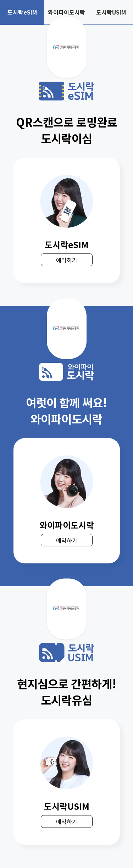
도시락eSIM (22, 12)
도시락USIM (111, 12)
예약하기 (67, 260)
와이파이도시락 (66, 12)
